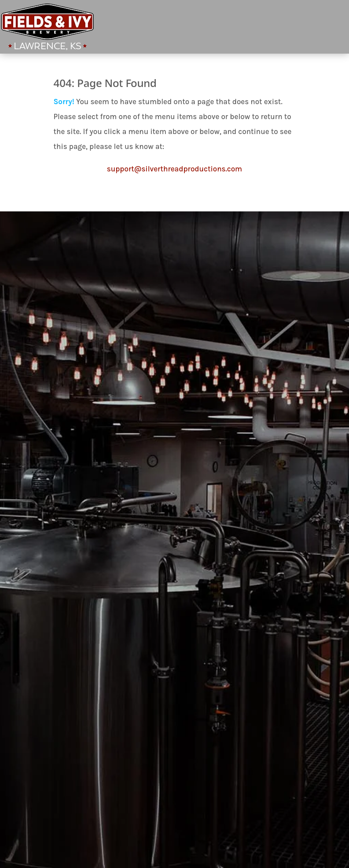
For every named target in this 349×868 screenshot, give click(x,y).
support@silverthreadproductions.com (174, 169)
